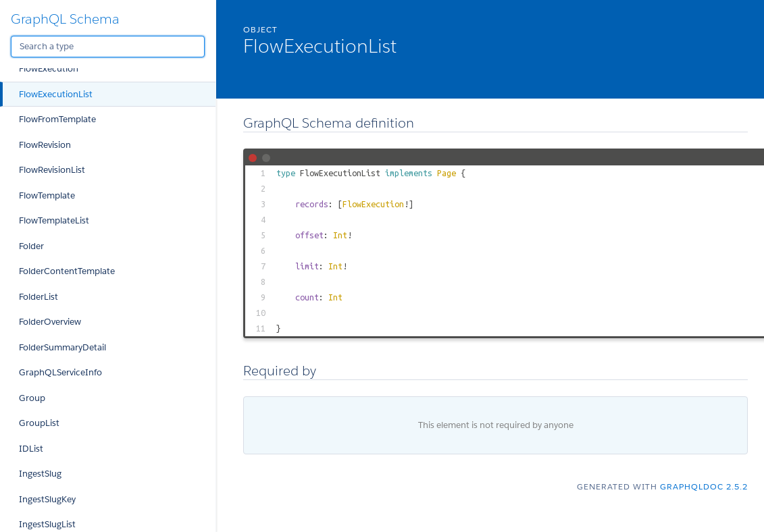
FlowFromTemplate (57, 119)
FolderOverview (50, 322)
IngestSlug (40, 474)
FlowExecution (49, 69)
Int (340, 235)
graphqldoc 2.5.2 (704, 486)
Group (32, 398)
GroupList (39, 423)
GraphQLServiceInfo (60, 372)
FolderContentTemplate (67, 271)
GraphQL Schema (65, 19)
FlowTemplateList (54, 220)
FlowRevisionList (52, 170)
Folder (31, 246)
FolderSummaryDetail (62, 347)
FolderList (39, 297)
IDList (31, 449)
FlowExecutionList (56, 94)
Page (447, 173)
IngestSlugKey (47, 499)
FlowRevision (45, 145)
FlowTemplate (47, 195)
